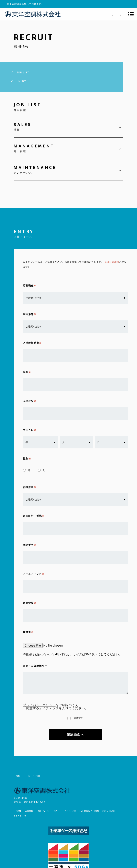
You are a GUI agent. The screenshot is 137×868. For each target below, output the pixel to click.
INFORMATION (89, 811)
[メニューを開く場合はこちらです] (131, 14)
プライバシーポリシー (39, 705)
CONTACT (109, 811)
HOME (18, 811)
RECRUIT (20, 816)
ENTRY (21, 81)
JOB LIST (23, 73)
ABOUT (30, 811)
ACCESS (71, 811)
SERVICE (44, 811)
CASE (58, 811)
